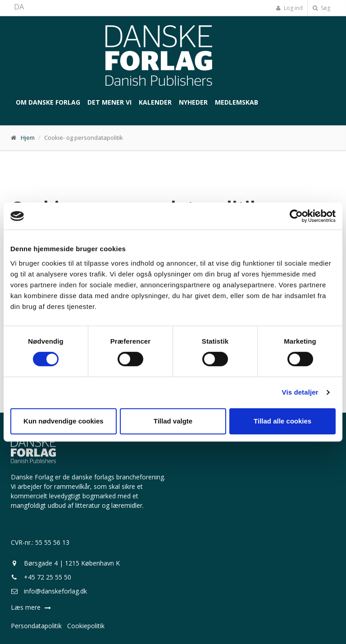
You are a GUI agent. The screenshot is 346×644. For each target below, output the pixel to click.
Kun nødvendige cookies (64, 421)
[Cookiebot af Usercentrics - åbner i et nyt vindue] (296, 216)
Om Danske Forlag (48, 102)
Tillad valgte (173, 421)
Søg (321, 8)
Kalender (155, 102)
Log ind (289, 8)
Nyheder (193, 102)
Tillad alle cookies (282, 421)
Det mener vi (109, 102)
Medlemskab (237, 102)
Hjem (28, 138)
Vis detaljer (300, 392)
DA (19, 7)
